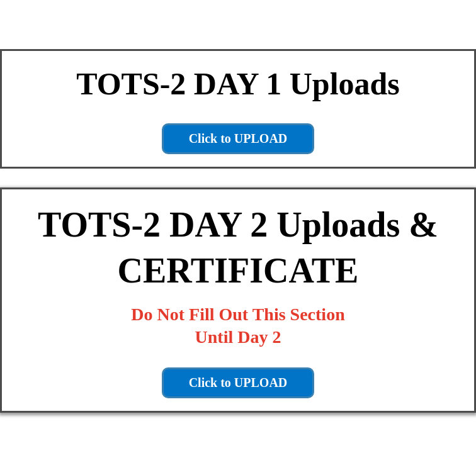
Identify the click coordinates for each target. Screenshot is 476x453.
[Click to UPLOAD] (238, 139)
